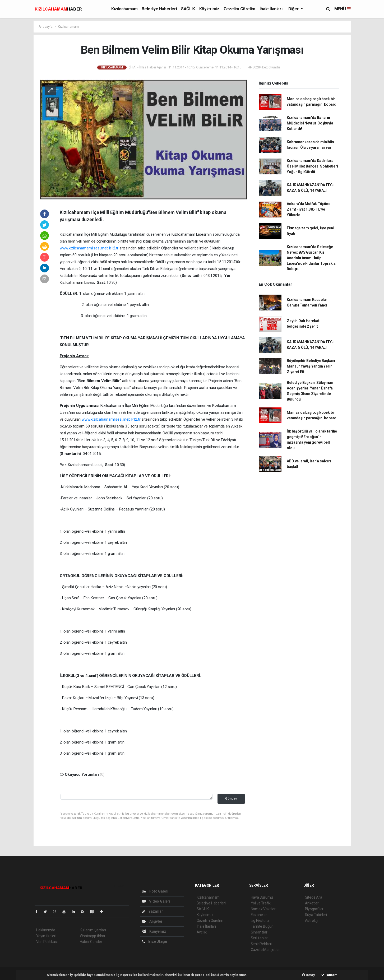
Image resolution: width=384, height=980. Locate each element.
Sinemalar (259, 932)
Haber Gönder (91, 942)
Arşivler (152, 921)
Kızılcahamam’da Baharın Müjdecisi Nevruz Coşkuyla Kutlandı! (310, 123)
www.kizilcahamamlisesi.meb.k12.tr (89, 248)
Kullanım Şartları (93, 930)
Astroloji (312, 921)
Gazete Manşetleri (266, 950)
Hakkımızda (46, 930)
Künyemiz (154, 931)
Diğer (294, 9)
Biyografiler (314, 909)
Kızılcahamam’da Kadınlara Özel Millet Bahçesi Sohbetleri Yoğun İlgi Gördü (312, 166)
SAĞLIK (188, 9)
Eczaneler (259, 915)
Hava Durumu (262, 897)
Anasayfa (46, 27)
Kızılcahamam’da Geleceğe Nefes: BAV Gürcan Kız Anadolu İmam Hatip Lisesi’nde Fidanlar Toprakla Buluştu (311, 258)
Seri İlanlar (259, 938)
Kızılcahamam (124, 9)
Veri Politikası (47, 942)
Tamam (329, 975)
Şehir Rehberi (262, 944)
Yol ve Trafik (261, 903)
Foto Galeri (155, 891)
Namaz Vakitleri (264, 909)
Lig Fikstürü (260, 921)
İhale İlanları (271, 9)
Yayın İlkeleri (46, 936)
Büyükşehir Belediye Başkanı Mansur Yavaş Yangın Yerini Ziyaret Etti (311, 366)
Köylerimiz (209, 9)
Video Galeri (156, 901)
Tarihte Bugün (262, 926)
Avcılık (202, 932)
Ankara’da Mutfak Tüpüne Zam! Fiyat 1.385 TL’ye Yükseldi (309, 209)
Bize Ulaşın (155, 941)
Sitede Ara (314, 897)
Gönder (231, 798)
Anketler (312, 903)
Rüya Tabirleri (316, 915)
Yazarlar (153, 911)
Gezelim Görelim (239, 9)
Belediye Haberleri (159, 9)
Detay (309, 975)
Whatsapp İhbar (93, 936)
